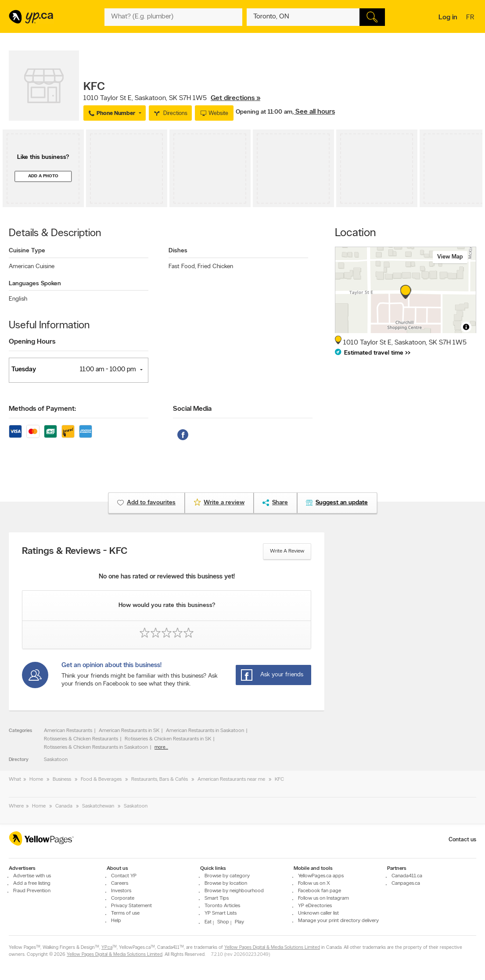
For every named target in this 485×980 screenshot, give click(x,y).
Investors (121, 891)
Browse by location (226, 883)
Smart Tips (217, 898)
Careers (120, 883)
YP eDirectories (315, 906)
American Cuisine (32, 267)
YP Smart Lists (221, 913)
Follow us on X (314, 883)
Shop (223, 922)
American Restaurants (68, 731)
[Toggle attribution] (466, 327)
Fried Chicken (215, 267)
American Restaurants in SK (129, 731)
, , (172, 98)
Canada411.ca (407, 876)
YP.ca (107, 948)
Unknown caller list (318, 913)
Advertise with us (32, 876)
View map (450, 257)
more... (161, 748)
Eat (208, 922)
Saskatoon (56, 760)
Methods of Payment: (42, 409)
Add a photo (43, 176)
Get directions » (235, 98)
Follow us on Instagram (323, 898)
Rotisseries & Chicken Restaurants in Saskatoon (96, 747)
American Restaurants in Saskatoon (205, 731)
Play (239, 922)
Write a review (287, 551)
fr (471, 18)
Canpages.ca (406, 883)
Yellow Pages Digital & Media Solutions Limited (272, 948)
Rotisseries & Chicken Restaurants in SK (168, 739)
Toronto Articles (222, 906)
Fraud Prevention (32, 891)
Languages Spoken (35, 284)
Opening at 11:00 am (264, 112)
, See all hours (314, 112)
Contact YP (124, 876)
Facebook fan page (320, 891)
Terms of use (125, 913)
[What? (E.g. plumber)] (174, 17)
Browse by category (227, 876)
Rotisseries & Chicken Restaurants (81, 739)
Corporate (123, 898)
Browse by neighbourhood (234, 891)
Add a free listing (32, 883)
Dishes (178, 251)
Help (116, 921)
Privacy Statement (131, 906)
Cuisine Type (27, 251)
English (18, 299)
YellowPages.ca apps (321, 876)
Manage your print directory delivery (338, 921)
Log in (448, 18)
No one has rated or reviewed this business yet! (167, 577)
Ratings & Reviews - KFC (75, 552)
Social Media (192, 409)
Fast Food (182, 267)
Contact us (462, 840)
